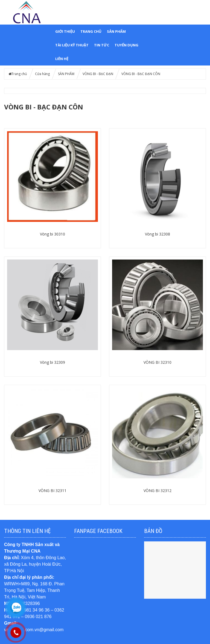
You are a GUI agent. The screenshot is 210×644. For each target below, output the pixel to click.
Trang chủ (91, 31)
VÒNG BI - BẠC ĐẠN (98, 74)
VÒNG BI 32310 (157, 362)
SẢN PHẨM (116, 31)
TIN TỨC (102, 45)
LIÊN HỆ (62, 59)
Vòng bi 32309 (52, 362)
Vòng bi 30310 (52, 234)
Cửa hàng (42, 74)
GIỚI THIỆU (65, 31)
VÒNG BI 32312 (157, 491)
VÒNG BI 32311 (52, 491)
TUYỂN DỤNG (126, 45)
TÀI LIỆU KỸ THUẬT (72, 45)
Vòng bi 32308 (157, 234)
